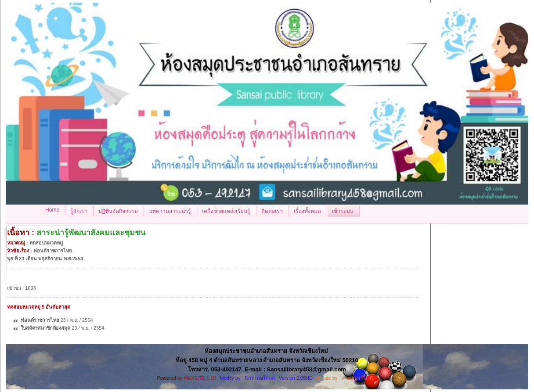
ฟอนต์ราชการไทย (40, 320)
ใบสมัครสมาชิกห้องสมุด (45, 328)
